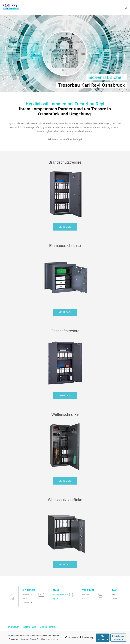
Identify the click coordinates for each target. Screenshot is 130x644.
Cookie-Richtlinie (48, 627)
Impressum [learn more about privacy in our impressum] (53, 639)
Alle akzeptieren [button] (103, 638)
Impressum (14, 627)
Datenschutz (30, 627)
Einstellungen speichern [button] (118, 638)
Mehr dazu (65, 227)
